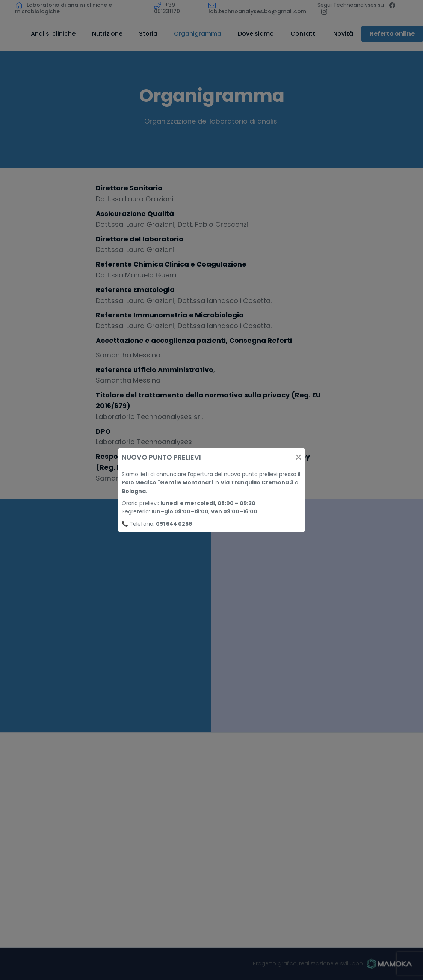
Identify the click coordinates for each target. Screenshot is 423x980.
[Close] (298, 457)
